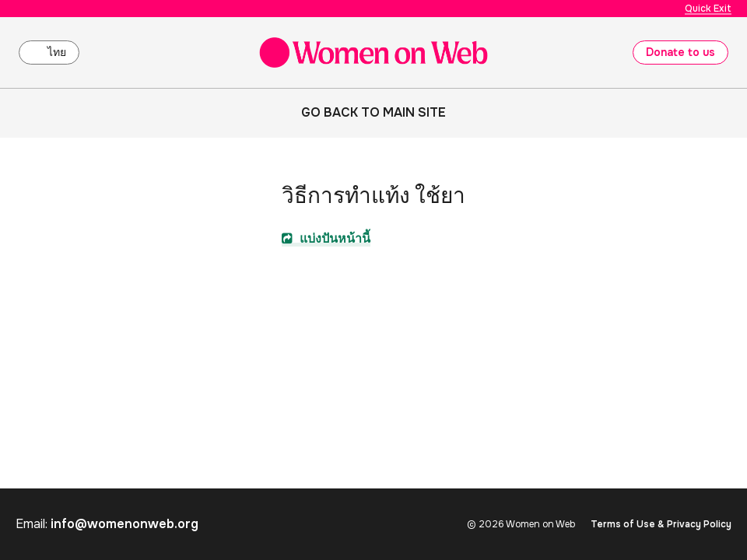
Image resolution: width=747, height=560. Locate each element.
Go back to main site (373, 112)
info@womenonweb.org (124, 524)
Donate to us (680, 52)
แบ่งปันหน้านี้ (326, 238)
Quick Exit (708, 9)
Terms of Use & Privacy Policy (661, 524)
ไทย (57, 52)
